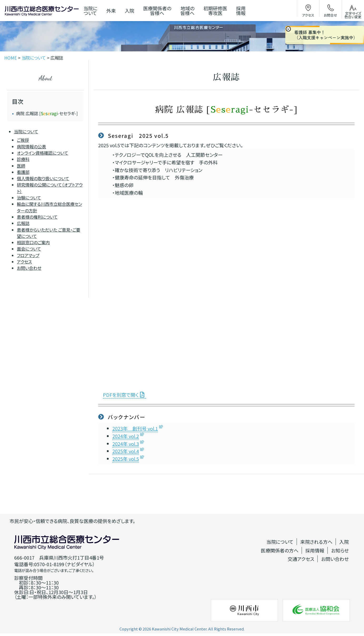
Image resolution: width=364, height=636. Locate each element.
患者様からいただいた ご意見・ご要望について (49, 233)
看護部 (23, 172)
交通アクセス (301, 559)
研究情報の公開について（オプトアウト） (50, 188)
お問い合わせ (29, 268)
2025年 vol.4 (126, 451)
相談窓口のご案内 (33, 242)
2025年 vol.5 (126, 459)
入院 (344, 542)
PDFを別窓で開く (121, 395)
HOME (11, 58)
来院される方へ (316, 542)
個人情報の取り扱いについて (43, 178)
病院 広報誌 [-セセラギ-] (47, 113)
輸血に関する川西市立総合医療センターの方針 (49, 207)
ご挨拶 (23, 140)
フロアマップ (28, 255)
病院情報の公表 (31, 146)
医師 (21, 165)
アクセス (24, 262)
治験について (29, 198)
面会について (29, 249)
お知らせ (340, 550)
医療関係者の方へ (280, 550)
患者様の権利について (37, 217)
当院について (26, 131)
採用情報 (315, 550)
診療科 (23, 159)
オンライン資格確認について (43, 153)
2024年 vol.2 (126, 436)
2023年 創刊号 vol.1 (135, 428)
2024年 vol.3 (126, 444)
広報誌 (23, 223)
